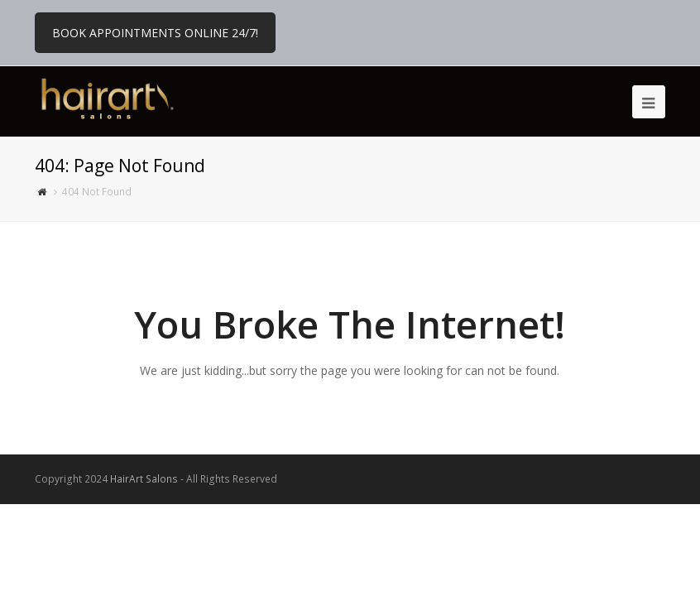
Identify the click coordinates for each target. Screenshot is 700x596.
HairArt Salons (144, 479)
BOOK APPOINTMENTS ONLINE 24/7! (155, 33)
